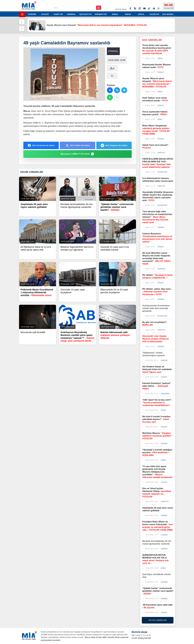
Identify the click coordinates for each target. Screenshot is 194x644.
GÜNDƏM (32, 14)
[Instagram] (140, 8)
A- (112, 76)
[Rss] (158, 8)
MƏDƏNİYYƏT (101, 14)
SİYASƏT (45, 14)
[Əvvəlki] (22, 22)
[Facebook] (130, 8)
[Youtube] (144, 8)
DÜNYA (141, 14)
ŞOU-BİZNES (168, 14)
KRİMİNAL (71, 14)
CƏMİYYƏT (58, 14)
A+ (112, 68)
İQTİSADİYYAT (86, 14)
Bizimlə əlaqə (121, 9)
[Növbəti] (22, 29)
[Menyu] (22, 14)
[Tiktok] (149, 8)
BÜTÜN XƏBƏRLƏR (158, 620)
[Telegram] (154, 8)
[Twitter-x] (135, 8)
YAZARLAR (154, 14)
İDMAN (115, 14)
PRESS (128, 14)
